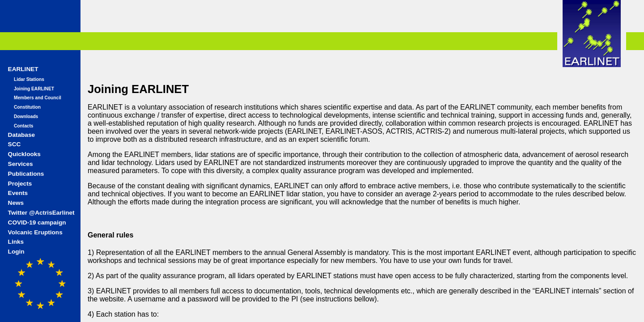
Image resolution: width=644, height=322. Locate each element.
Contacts (24, 126)
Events (18, 193)
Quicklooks (24, 154)
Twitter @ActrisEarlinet (41, 213)
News (16, 203)
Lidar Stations (29, 79)
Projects (20, 184)
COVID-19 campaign (37, 222)
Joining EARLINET (34, 89)
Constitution (27, 107)
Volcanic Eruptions (35, 232)
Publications (26, 174)
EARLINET (23, 69)
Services (21, 164)
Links (16, 242)
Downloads (26, 117)
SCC (15, 144)
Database (21, 135)
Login (16, 252)
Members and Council (38, 98)
